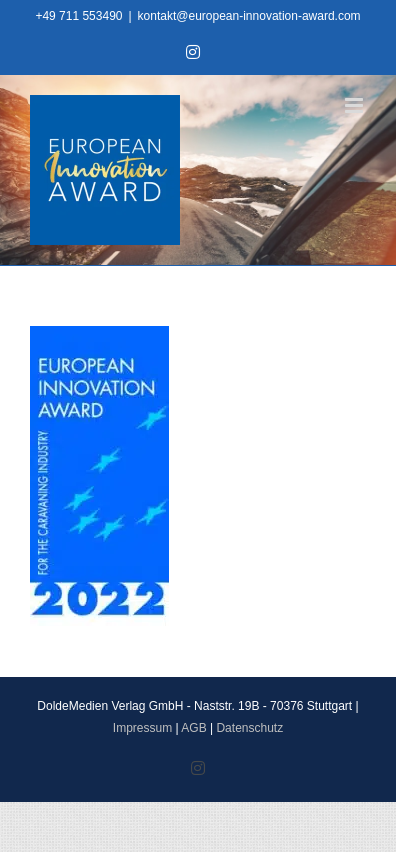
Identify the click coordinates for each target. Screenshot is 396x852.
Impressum (142, 728)
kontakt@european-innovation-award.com (249, 16)
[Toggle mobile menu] (355, 105)
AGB (193, 728)
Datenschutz (249, 728)
